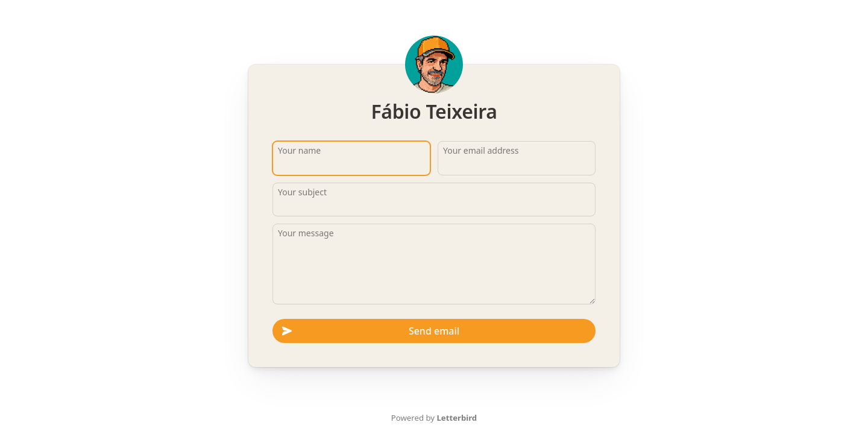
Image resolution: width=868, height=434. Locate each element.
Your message (306, 233)
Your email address (481, 150)
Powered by (434, 418)
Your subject (302, 192)
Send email (371, 331)
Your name (299, 150)
